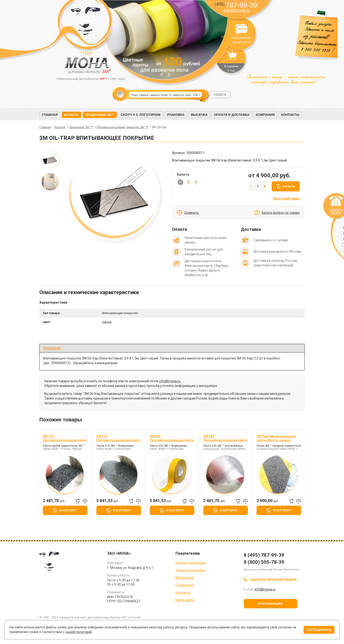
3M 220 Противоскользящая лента (225, 438)
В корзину (68, 510)
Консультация (270, 604)
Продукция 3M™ (100, 115)
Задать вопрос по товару (281, 213)
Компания (265, 115)
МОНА (86, 22)
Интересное (185, 578)
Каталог (72, 115)
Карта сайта (185, 600)
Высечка (199, 115)
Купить (289, 186)
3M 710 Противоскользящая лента (65, 438)
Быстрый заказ (287, 198)
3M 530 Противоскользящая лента (172, 438)
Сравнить (192, 213)
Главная (50, 115)
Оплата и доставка (232, 115)
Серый (107, 322)
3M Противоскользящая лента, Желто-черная (276, 438)
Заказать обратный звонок (273, 579)
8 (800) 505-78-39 (264, 562)
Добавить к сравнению (85, 501)
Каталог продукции (191, 563)
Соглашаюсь (319, 630)
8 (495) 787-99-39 (264, 555)
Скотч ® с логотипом (141, 115)
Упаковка (176, 115)
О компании (185, 585)
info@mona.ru (237, 10)
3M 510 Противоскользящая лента (118, 438)
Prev (161, 75)
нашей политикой (79, 632)
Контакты (290, 115)
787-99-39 (236, 5)
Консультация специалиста (241, 30)
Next (169, 75)
